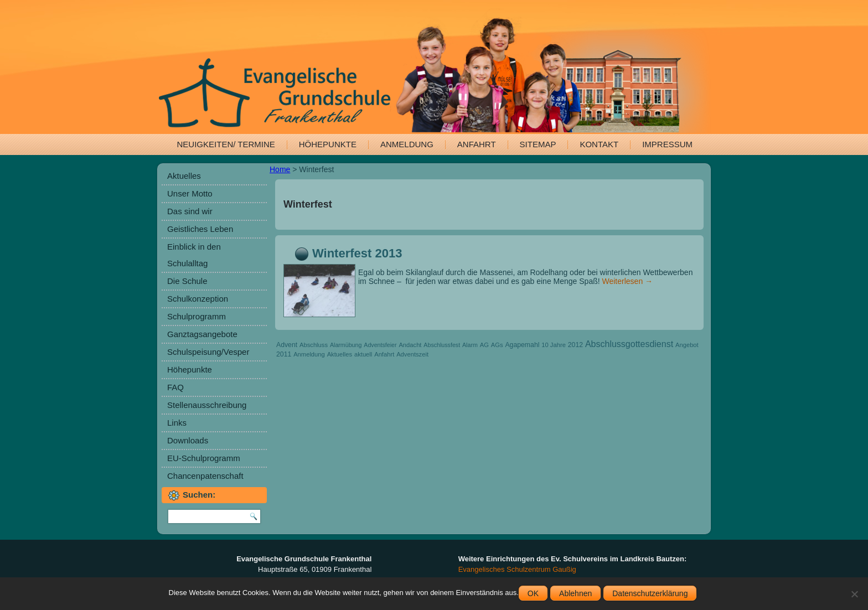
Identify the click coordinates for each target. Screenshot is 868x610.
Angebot (687, 345)
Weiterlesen (628, 281)
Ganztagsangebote (202, 334)
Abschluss (314, 345)
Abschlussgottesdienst (629, 344)
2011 (284, 354)
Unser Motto (190, 193)
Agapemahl (522, 345)
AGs (497, 345)
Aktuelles (184, 176)
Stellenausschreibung (207, 405)
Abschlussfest (442, 345)
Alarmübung (346, 345)
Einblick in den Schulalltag (194, 255)
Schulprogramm (197, 316)
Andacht (410, 345)
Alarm (470, 345)
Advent (287, 345)
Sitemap (538, 144)
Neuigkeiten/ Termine (226, 144)
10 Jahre (554, 345)
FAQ (175, 387)
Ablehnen (575, 593)
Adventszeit (412, 354)
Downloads (188, 440)
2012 (575, 345)
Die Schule (187, 281)
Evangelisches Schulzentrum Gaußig (517, 569)
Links (177, 423)
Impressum (667, 144)
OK (533, 593)
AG (484, 345)
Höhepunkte (328, 144)
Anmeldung (407, 144)
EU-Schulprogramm (204, 458)
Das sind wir (190, 211)
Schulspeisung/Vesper (208, 352)
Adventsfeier (380, 345)
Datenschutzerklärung (650, 593)
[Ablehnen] (854, 594)
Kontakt (599, 144)
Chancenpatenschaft (205, 476)
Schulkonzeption (198, 299)
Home (280, 169)
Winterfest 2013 (357, 253)
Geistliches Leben (200, 229)
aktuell (363, 354)
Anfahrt (477, 144)
